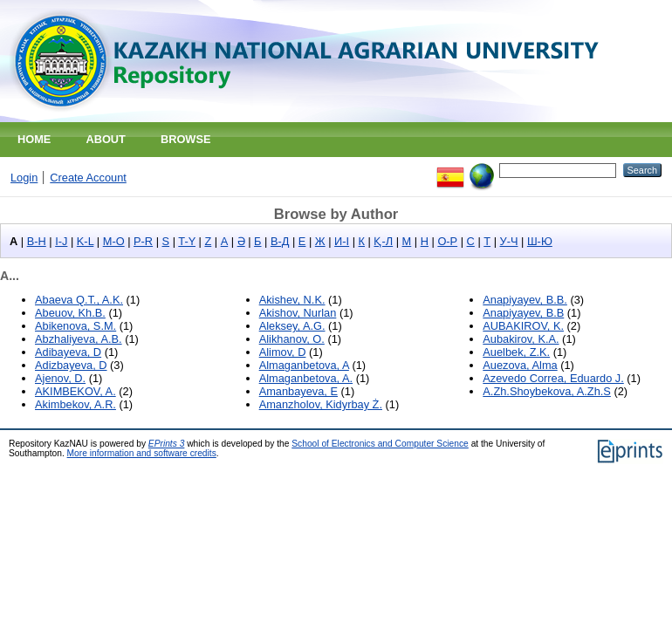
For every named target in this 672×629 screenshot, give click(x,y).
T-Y (187, 241)
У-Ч (509, 241)
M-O (114, 241)
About (106, 139)
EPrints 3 (167, 444)
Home (34, 139)
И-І (342, 241)
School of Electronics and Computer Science (380, 444)
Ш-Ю (540, 241)
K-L (85, 241)
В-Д (280, 241)
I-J (61, 241)
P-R (143, 241)
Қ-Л (383, 241)
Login (24, 178)
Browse (186, 139)
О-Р (447, 241)
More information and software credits (142, 453)
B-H (37, 241)
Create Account (88, 178)
